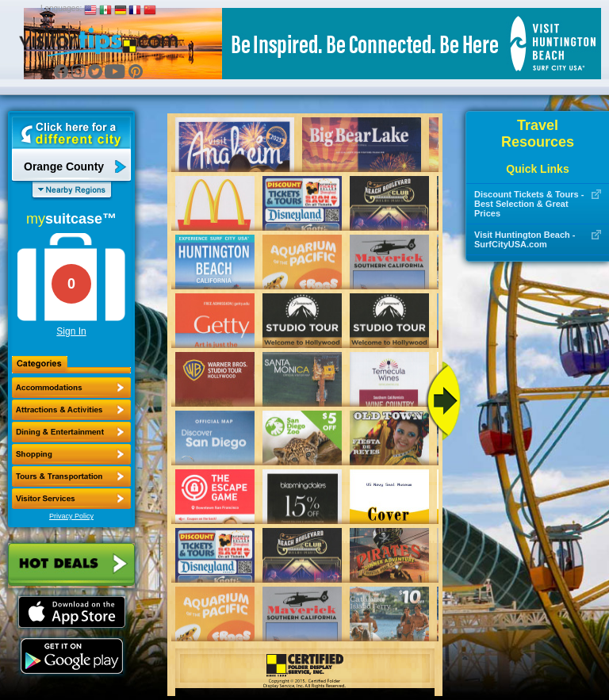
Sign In (71, 331)
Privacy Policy (71, 516)
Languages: (61, 8)
